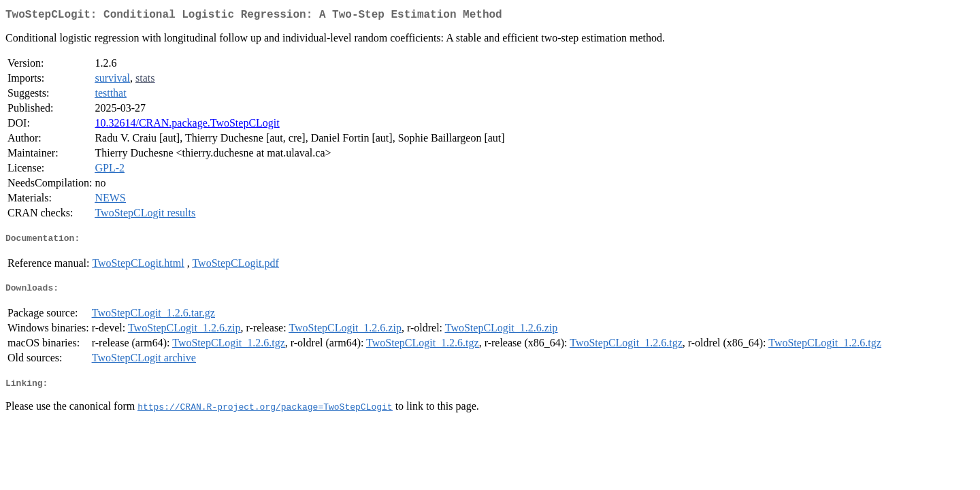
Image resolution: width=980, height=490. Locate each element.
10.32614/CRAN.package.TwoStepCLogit (187, 126)
